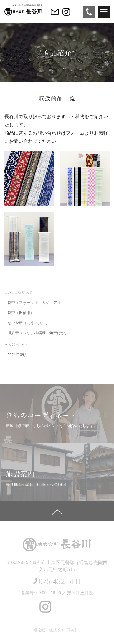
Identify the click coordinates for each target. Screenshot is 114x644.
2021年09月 (18, 355)
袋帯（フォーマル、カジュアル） (36, 303)
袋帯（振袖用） (21, 313)
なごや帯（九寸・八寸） (28, 323)
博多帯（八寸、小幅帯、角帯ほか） (38, 333)
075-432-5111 (60, 581)
